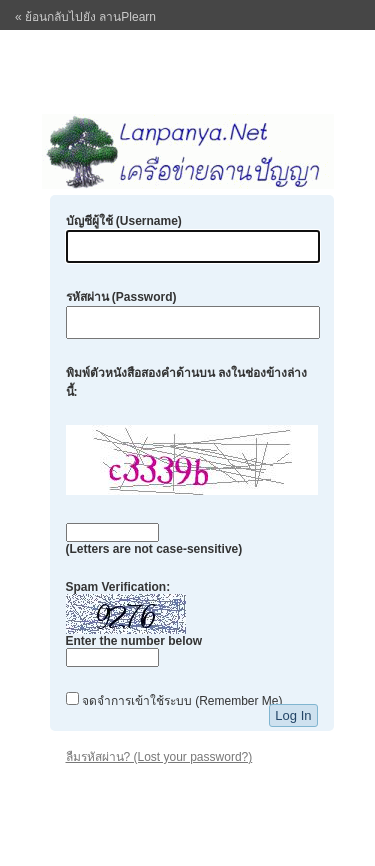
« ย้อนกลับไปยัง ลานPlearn (85, 17)
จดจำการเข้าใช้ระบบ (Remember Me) (174, 701)
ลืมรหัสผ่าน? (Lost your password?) (159, 757)
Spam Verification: (134, 622)
